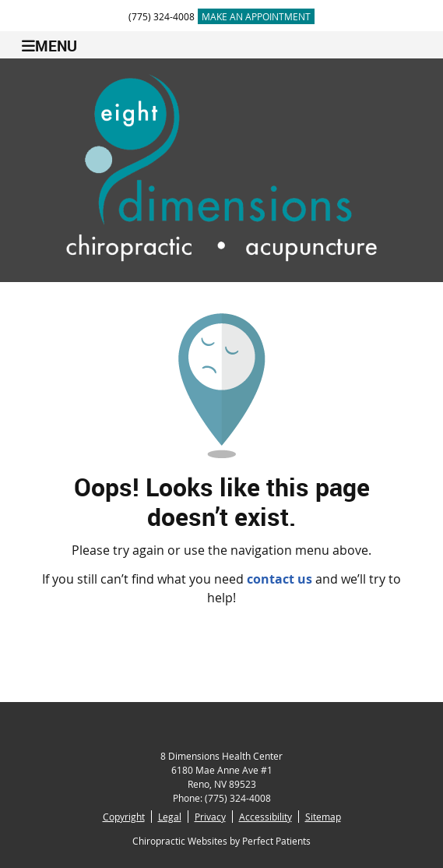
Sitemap (323, 817)
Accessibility (265, 817)
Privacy (210, 817)
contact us (280, 579)
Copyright (124, 817)
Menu (49, 45)
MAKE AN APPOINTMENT (256, 16)
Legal (170, 817)
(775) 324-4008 (162, 16)
